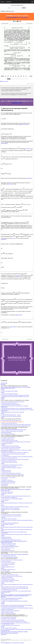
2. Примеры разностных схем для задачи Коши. (10, 508)
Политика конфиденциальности (6, 643)
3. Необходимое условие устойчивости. (8, 619)
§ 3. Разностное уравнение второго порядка (9, 394)
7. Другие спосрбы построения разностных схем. (10, 449)
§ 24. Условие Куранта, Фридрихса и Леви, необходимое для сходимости (15, 507)
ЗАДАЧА (2, 593)
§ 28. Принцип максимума (6, 537)
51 (16, 76)
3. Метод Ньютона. (4, 486)
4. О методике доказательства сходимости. (9, 590)
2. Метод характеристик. (5, 549)
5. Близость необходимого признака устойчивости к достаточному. (14, 621)
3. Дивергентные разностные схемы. (8, 551)
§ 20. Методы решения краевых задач (8, 483)
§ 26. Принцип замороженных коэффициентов (10, 523)
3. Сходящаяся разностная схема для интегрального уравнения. (13, 454)
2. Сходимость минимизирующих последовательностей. (12, 576)
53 (21, 76)
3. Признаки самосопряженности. (7, 609)
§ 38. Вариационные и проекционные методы (9, 575)
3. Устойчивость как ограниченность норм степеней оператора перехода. (15, 459)
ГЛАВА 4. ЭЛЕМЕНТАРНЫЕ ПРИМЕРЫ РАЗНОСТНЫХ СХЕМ (13, 430)
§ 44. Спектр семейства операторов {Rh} (9, 617)
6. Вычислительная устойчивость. (7, 582)
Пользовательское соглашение (18, 643)
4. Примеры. (3, 445)
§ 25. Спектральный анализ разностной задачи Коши (11, 515)
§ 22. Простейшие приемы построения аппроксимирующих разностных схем (16, 496)
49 (11, 76)
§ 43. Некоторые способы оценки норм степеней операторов (12, 607)
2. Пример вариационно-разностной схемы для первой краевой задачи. (14, 587)
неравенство (30, 178)
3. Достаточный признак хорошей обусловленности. (11, 404)
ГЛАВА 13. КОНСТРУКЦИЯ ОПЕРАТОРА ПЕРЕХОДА (12, 598)
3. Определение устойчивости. (7, 493)
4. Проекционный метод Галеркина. (8, 579)
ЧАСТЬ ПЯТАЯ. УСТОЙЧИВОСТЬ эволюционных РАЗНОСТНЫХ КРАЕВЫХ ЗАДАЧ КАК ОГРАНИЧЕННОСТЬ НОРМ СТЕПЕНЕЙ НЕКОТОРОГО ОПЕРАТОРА (16, 596)
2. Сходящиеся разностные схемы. (7, 439)
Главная (2, 2)
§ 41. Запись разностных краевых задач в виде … (10, 600)
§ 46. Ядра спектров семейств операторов (9, 628)
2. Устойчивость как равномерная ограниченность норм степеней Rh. (14, 601)
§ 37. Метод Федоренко (5, 571)
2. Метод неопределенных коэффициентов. (9, 497)
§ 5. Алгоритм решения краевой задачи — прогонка (11, 415)
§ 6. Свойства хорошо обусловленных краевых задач (11, 420)
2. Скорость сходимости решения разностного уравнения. (12, 431)
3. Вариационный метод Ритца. (7, 578)
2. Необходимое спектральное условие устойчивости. (11, 516)
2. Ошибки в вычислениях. (6, 472)
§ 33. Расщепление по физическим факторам (9, 557)
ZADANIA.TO (17, 103)
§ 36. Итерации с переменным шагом (8, 570)
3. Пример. (3, 602)
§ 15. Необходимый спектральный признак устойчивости (12, 465)
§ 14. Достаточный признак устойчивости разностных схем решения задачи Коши (17, 457)
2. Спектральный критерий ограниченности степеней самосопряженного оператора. (17, 608)
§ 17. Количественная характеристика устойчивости (11, 473)
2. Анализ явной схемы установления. (8, 563)
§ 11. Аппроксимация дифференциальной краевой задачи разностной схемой (16, 442)
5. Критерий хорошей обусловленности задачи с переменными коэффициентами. (16, 408)
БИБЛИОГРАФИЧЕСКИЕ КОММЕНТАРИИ (9, 633)
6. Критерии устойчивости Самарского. (8, 613)
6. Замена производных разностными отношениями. (11, 447)
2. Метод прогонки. (4, 484)
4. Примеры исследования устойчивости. (9, 461)
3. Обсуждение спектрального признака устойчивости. (11, 468)
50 (13, 76)
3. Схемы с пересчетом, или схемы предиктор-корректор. (12, 499)
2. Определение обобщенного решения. (8, 544)
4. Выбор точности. (4, 565)
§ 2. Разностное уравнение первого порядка (9, 391)
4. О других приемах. (5, 500)
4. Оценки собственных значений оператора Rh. (10, 611)
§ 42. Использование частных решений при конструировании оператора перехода (16, 605)
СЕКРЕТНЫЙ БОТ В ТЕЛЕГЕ (17, 17)
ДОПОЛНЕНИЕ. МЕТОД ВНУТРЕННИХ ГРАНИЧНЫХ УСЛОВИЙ (14, 632)
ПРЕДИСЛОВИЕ (4, 383)
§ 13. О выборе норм (5, 455)
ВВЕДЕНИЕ (3, 384)
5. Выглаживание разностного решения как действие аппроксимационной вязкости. (17, 520)
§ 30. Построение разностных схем (7, 548)
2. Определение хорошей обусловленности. (9, 403)
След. (31, 76)
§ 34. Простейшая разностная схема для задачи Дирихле (12, 560)
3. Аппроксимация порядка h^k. (7, 443)
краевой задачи (4, 143)
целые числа (29, 149)
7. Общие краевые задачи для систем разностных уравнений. (12, 412)
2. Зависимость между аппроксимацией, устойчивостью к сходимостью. (15, 453)
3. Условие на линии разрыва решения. (8, 545)
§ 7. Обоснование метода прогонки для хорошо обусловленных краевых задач (16, 425)
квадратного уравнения (24, 124)
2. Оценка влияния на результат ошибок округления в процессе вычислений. (16, 426)
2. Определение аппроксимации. (7, 492)
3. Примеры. (3, 517)
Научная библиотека (17, 5)
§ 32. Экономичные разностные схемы (8, 556)
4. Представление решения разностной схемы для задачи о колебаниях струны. (16, 534)
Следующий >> (30, 23)
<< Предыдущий (4, 23)
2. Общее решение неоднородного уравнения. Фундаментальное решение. (15, 395)
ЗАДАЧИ (2, 390)
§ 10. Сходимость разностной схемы (8, 438)
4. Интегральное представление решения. (9, 519)
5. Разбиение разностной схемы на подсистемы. (10, 446)
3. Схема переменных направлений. (8, 564)
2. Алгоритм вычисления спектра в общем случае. (10, 625)
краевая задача (19, 315)
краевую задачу (10, 184)
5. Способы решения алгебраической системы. (10, 580)
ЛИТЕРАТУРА (4, 635)
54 (24, 76)
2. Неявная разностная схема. (6, 539)
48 (8, 76)
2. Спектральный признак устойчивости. (9, 466)
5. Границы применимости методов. (8, 567)
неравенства (4, 239)
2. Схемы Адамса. (4, 479)
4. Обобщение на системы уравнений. (8, 482)
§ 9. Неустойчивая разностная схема (8, 434)
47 (5, 76)
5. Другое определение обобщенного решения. (10, 546)
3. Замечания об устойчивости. (7, 480)
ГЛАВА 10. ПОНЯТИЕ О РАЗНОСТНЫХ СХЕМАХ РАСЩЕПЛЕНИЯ (14, 554)
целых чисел (13, 238)
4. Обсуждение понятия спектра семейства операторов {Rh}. (12, 620)
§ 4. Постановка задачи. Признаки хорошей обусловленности (13, 402)
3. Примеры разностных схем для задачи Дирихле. (10, 510)
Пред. (2, 76)
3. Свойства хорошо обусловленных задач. (9, 423)
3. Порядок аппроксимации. (6, 432)
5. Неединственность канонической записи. (9, 462)
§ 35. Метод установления (6, 561)
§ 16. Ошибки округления (6, 470)
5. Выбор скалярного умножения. (7, 612)
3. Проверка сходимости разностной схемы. (9, 440)
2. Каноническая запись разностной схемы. (9, 458)
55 (26, 76)
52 (18, 76)
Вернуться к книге (4, 81)
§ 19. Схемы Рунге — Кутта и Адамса (8, 477)
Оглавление (9, 2)
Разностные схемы (10, 11)
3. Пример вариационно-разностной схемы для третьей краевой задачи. (15, 588)
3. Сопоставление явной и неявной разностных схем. (11, 540)
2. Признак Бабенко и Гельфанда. (7, 524)
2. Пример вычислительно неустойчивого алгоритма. (11, 416)
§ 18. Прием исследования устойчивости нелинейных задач (12, 475)
